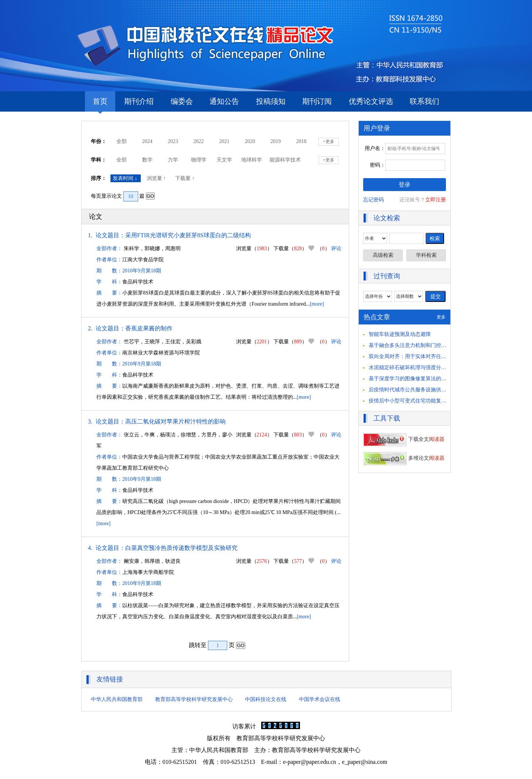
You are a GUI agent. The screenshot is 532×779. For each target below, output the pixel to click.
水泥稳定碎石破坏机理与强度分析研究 (413, 368)
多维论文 (404, 458)
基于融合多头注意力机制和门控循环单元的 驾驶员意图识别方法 (442, 345)
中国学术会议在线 (320, 699)
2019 (276, 141)
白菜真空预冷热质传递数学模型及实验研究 (181, 548)
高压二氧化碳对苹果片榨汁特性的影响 (175, 421)
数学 (147, 160)
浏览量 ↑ (157, 178)
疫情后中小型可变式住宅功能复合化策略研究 (420, 401)
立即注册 (436, 200)
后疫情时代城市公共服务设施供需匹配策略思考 (423, 390)
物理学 (199, 160)
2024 (147, 141)
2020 (250, 141)
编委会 (182, 101)
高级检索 (383, 255)
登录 (405, 185)
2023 (173, 141)
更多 (441, 317)
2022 (199, 141)
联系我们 (424, 101)
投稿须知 (271, 101)
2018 (301, 141)
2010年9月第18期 (142, 271)
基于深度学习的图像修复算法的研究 (410, 379)
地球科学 (252, 160)
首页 (100, 104)
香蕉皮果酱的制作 (149, 328)
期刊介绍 (139, 101)
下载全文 (404, 439)
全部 (122, 141)
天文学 (224, 160)
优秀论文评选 (371, 101)
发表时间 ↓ (126, 178)
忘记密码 (374, 200)
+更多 (329, 142)
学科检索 (426, 255)
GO (151, 196)
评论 (336, 249)
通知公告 (224, 101)
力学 (173, 160)
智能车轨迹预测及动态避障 (400, 334)
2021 (224, 141)
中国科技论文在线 (266, 699)
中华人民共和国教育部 (117, 699)
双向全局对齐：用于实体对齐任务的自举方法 (420, 356)
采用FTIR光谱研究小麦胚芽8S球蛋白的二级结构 (188, 235)
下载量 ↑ (185, 178)
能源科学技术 (285, 160)
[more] (317, 304)
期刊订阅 (317, 101)
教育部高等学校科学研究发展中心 (194, 699)
